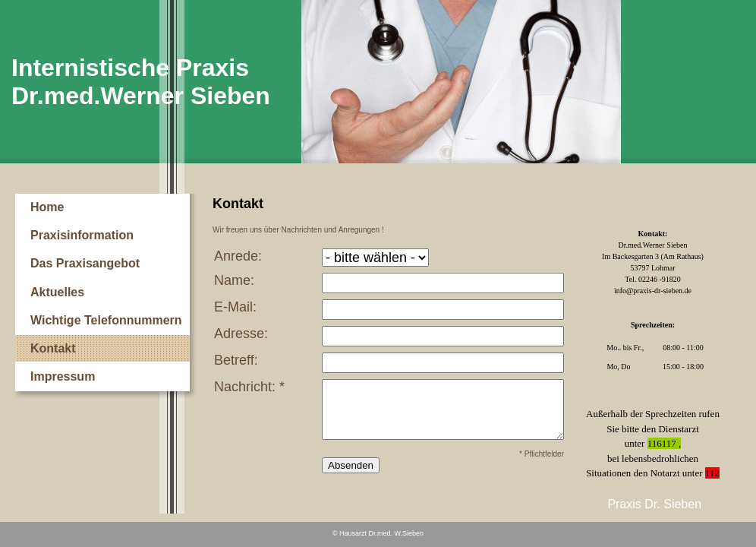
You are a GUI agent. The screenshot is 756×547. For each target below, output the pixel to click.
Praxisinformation (82, 235)
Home (47, 207)
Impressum (63, 376)
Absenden (351, 465)
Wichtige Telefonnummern (106, 320)
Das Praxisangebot (85, 263)
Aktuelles (57, 292)
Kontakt (53, 348)
